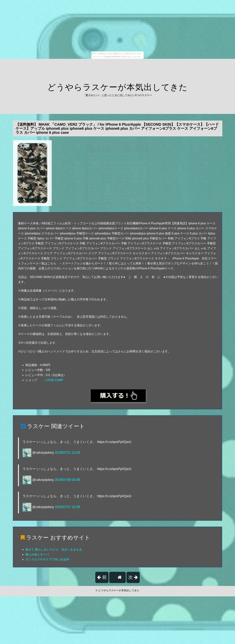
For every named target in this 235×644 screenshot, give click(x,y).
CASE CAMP (55, 380)
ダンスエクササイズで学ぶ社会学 (47, 559)
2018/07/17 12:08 (67, 507)
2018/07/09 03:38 (67, 480)
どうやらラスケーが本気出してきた (117, 87)
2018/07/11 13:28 (67, 453)
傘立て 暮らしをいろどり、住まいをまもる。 (55, 549)
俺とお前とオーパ (37, 554)
